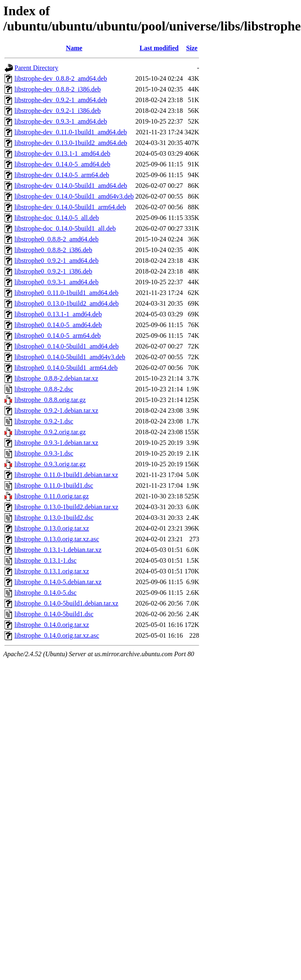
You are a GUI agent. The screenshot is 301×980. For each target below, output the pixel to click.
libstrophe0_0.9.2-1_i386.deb (53, 271)
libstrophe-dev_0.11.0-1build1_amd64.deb (71, 132)
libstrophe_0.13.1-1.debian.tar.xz (58, 550)
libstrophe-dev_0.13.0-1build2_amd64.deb (71, 143)
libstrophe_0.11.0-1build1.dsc (54, 485)
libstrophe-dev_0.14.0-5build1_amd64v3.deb (74, 196)
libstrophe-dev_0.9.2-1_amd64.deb (61, 100)
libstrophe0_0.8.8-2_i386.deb (53, 250)
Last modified (159, 48)
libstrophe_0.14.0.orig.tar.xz (52, 625)
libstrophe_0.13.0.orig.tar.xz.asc (57, 539)
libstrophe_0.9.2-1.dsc (44, 421)
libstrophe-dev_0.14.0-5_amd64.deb (62, 164)
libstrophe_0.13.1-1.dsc (46, 560)
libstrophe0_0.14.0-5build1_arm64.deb (66, 368)
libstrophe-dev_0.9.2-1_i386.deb (58, 111)
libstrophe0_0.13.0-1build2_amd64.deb (67, 303)
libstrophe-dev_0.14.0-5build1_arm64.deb (70, 207)
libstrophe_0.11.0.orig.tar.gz (52, 496)
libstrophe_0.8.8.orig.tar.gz (50, 400)
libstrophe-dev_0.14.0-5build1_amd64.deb (71, 186)
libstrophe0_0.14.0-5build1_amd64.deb (67, 346)
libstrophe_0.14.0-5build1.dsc (54, 614)
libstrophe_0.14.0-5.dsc (46, 593)
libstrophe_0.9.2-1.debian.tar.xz (56, 410)
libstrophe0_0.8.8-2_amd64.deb (56, 239)
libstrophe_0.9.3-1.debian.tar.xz (56, 443)
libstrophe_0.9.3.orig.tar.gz (50, 464)
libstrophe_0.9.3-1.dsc (44, 453)
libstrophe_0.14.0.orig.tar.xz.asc (57, 635)
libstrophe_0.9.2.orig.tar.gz (50, 432)
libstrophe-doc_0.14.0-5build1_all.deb (65, 228)
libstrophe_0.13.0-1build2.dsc (54, 518)
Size (192, 48)
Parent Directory (36, 68)
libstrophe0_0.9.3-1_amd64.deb (56, 282)
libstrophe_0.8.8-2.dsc (44, 389)
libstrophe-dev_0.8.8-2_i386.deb (58, 89)
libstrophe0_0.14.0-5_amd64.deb (58, 325)
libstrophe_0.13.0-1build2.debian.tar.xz (66, 507)
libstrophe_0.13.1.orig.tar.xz (52, 571)
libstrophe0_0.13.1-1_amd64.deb (58, 314)
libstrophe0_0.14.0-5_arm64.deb (58, 336)
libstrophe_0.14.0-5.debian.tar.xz (58, 582)
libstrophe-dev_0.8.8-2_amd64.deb (61, 78)
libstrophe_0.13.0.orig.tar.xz (52, 528)
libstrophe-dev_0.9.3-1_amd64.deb (61, 121)
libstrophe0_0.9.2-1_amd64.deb (56, 261)
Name (74, 48)
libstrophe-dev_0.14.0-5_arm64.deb (62, 175)
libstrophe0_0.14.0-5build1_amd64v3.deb (70, 357)
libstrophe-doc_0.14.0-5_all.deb (57, 218)
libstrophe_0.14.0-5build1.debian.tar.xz (66, 603)
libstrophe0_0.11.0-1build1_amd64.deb (66, 293)
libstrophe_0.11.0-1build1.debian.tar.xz (66, 475)
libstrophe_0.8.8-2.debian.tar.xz (56, 378)
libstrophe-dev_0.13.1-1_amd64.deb (62, 153)
